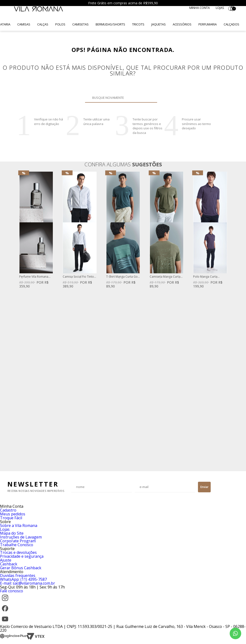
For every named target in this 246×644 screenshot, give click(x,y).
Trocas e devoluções (18, 552)
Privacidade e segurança (22, 556)
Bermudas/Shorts (110, 24)
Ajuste (6, 560)
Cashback (9, 564)
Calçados (231, 24)
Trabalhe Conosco (17, 545)
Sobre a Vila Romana (19, 525)
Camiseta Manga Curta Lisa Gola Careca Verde (166, 277)
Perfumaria (208, 24)
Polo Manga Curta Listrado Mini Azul (205, 277)
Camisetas (80, 24)
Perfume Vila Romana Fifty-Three (34, 277)
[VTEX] (35, 638)
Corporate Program (18, 541)
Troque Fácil (11, 518)
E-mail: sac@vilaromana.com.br (28, 583)
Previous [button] (19, 319)
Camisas (24, 24)
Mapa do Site (12, 533)
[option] (36, 230)
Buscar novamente (151, 98)
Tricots (138, 24)
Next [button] (227, 319)
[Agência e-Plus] (13, 638)
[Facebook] (5, 612)
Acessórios (182, 24)
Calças (43, 24)
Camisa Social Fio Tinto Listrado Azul (78, 277)
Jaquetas (159, 24)
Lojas (220, 8)
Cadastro (8, 510)
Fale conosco (12, 591)
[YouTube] (5, 623)
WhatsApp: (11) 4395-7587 (23, 579)
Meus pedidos (13, 514)
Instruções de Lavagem (21, 537)
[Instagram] (5, 601)
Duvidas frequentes (18, 575)
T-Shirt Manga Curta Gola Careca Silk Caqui (123, 277)
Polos (60, 24)
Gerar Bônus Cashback (21, 568)
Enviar (204, 487)
